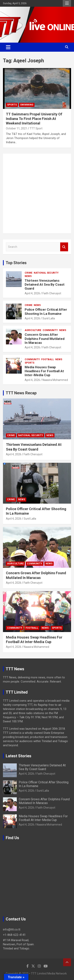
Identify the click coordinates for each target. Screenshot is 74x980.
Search (64, 247)
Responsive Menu (67, 3)
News (28, 276)
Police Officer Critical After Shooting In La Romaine (46, 311)
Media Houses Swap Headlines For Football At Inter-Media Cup (44, 371)
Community (50, 330)
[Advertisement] (37, 194)
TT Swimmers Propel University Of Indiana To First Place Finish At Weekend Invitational (34, 119)
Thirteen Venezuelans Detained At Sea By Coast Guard (45, 285)
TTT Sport (36, 128)
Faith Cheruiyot (52, 293)
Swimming (27, 105)
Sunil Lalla (49, 318)
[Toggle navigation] (8, 47)
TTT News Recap (21, 393)
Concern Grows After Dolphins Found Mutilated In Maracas (45, 339)
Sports (12, 105)
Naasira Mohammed (55, 380)
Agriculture (33, 330)
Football (48, 359)
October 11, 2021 (17, 128)
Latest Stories (19, 756)
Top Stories (16, 263)
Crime (29, 273)
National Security (46, 273)
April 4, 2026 (32, 293)
